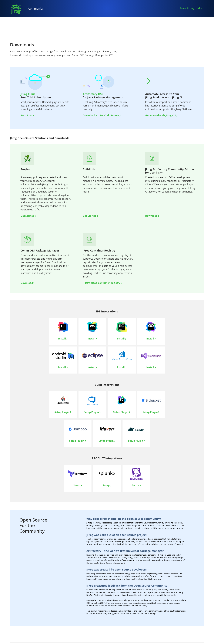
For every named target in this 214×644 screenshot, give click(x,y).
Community (36, 9)
